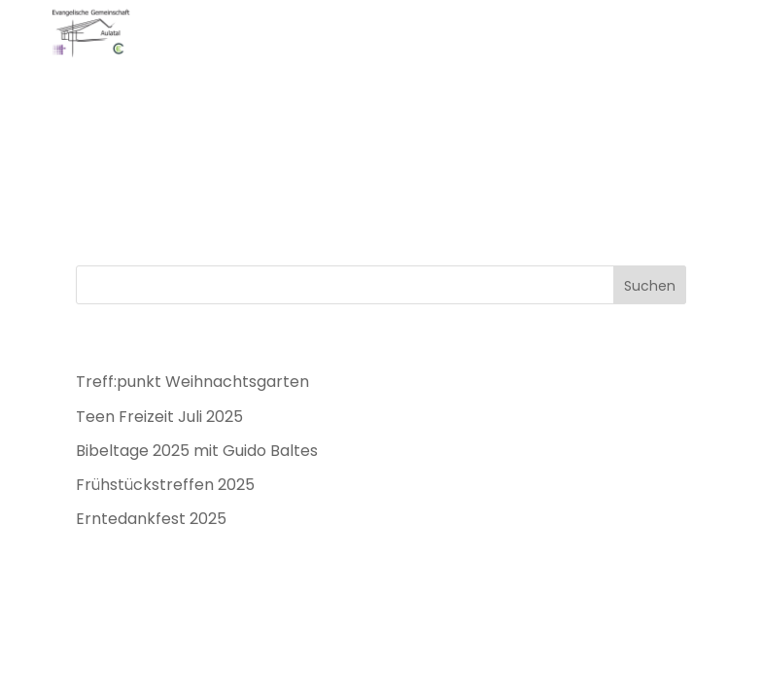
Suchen (650, 286)
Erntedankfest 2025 (151, 519)
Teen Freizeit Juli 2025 (159, 417)
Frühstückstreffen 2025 (165, 485)
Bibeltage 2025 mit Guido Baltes (197, 451)
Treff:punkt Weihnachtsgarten (192, 382)
